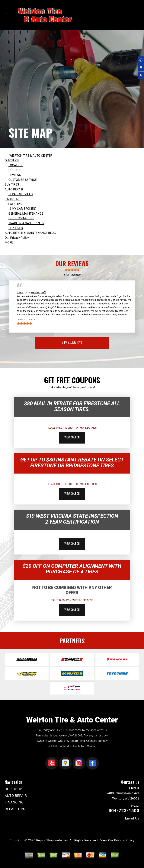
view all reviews (72, 342)
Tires (20, 292)
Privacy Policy (124, 840)
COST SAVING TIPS (21, 218)
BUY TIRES (12, 184)
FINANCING (13, 199)
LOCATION (16, 165)
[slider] (72, 270)
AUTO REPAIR (14, 189)
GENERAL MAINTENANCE (26, 214)
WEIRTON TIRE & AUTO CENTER (31, 156)
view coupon (72, 437)
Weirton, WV (38, 292)
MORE (9, 242)
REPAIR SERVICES (21, 194)
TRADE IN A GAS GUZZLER (26, 223)
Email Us (132, 818)
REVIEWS (15, 175)
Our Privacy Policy (17, 238)
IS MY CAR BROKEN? (22, 209)
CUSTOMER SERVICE (23, 180)
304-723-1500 (62, 730)
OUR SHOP (12, 160)
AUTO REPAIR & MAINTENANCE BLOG (30, 233)
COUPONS (15, 170)
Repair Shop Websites (52, 840)
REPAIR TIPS (13, 204)
